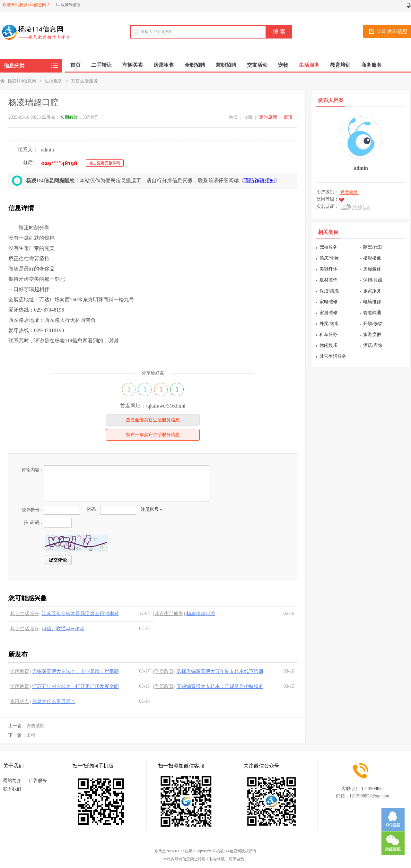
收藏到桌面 (71, 5)
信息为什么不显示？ (54, 701)
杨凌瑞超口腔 (201, 614)
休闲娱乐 (328, 345)
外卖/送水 (329, 324)
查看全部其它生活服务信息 (153, 420)
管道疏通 (372, 313)
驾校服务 (328, 247)
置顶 (288, 117)
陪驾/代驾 (373, 247)
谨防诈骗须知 (259, 180)
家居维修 (328, 313)
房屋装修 (372, 269)
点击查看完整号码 (105, 163)
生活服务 (54, 81)
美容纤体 (328, 269)
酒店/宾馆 (373, 345)
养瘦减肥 (35, 726)
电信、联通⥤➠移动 (63, 629)
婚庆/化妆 (329, 258)
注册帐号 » (151, 509)
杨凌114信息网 (22, 81)
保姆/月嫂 (373, 280)
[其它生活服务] (24, 614)
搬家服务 (372, 291)
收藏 (248, 117)
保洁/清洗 (329, 291)
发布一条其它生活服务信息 (153, 435)
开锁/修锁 (373, 324)
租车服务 (328, 335)
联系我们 (12, 789)
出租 (31, 735)
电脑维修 (372, 302)
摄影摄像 (372, 258)
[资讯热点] (20, 701)
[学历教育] (20, 671)
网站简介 (12, 781)
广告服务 (38, 781)
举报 (233, 117)
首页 (75, 65)
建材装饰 (328, 280)
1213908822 (372, 789)
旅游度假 (372, 335)
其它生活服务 (84, 81)
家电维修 (328, 302)
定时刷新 (268, 117)
